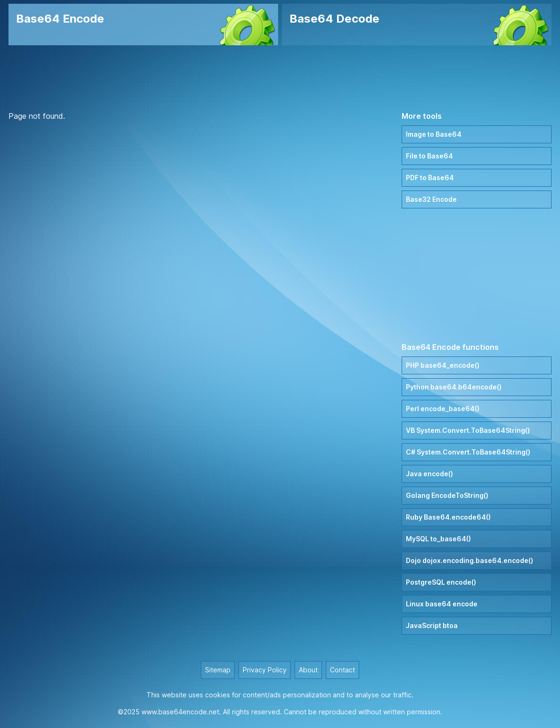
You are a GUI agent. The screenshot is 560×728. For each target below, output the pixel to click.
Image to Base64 (434, 134)
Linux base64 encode (442, 604)
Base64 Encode (60, 19)
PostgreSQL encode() (441, 582)
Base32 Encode (431, 199)
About (308, 670)
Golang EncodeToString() (447, 495)
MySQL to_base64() (438, 539)
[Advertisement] (280, 78)
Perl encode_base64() (443, 409)
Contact (342, 670)
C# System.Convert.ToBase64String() (468, 452)
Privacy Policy (265, 670)
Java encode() (429, 474)
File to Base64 (429, 156)
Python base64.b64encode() (454, 387)
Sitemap (218, 670)
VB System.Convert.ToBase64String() (468, 430)
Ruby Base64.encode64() (448, 517)
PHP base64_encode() (443, 365)
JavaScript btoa (432, 625)
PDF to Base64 (430, 178)
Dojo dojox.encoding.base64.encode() (469, 560)
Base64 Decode (334, 19)
